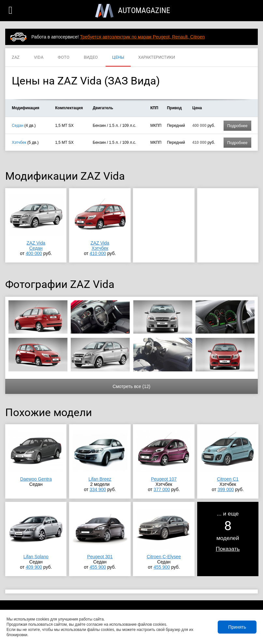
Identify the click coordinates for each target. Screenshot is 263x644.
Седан (17, 126)
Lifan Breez (100, 479)
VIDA (39, 58)
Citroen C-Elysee (164, 557)
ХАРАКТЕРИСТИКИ (157, 58)
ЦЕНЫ (118, 58)
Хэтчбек (19, 142)
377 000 (162, 489)
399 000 (226, 489)
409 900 (34, 567)
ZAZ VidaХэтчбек (100, 246)
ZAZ (16, 58)
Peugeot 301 (100, 557)
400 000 (34, 253)
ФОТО (64, 58)
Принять (237, 627)
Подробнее (237, 126)
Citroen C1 (228, 479)
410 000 (98, 253)
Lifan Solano (36, 557)
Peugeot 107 (164, 479)
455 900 (98, 567)
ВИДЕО (91, 58)
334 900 (98, 489)
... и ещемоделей (228, 531)
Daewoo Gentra (36, 479)
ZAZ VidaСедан (36, 246)
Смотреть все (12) (131, 386)
